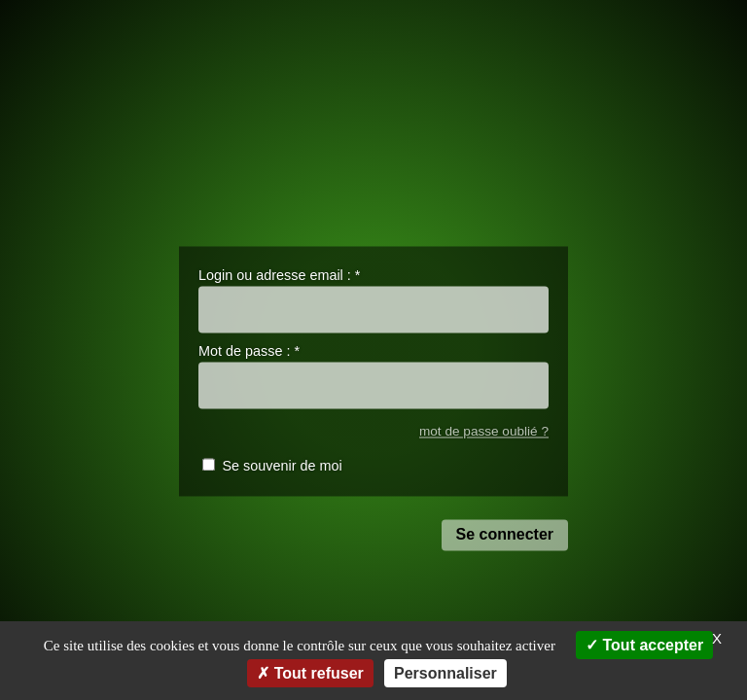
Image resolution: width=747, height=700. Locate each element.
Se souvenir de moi (282, 467)
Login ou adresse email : (279, 275)
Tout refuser (310, 673)
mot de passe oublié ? (484, 431)
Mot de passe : (249, 352)
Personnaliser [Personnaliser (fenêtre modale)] (445, 673)
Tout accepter (644, 645)
